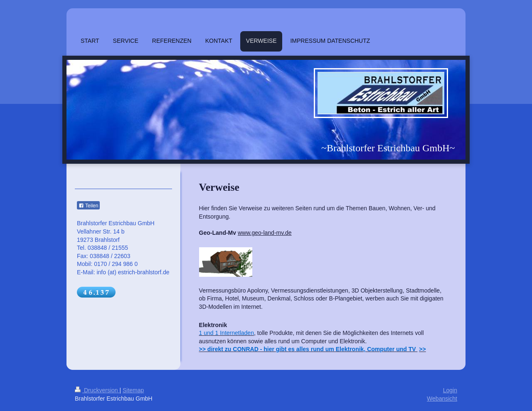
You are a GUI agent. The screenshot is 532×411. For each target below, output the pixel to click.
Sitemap (133, 390)
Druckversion (97, 390)
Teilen (88, 206)
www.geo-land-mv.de (265, 233)
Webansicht (442, 399)
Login (450, 390)
